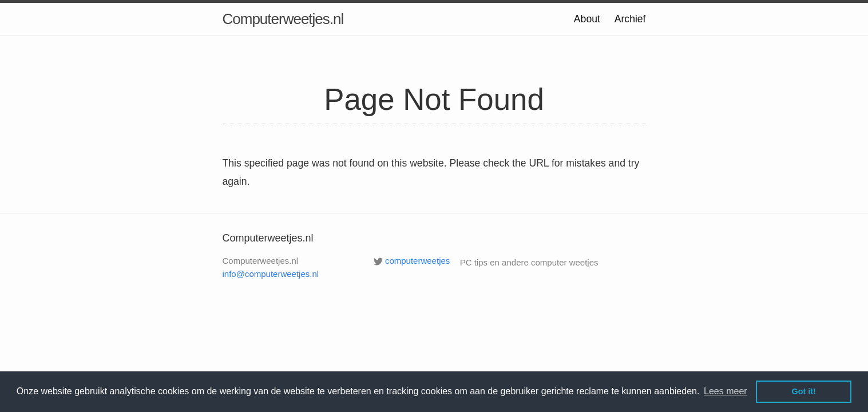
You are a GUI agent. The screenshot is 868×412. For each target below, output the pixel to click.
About (587, 19)
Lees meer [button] (726, 391)
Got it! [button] (804, 391)
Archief (630, 19)
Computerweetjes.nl (283, 19)
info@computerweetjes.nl (271, 274)
